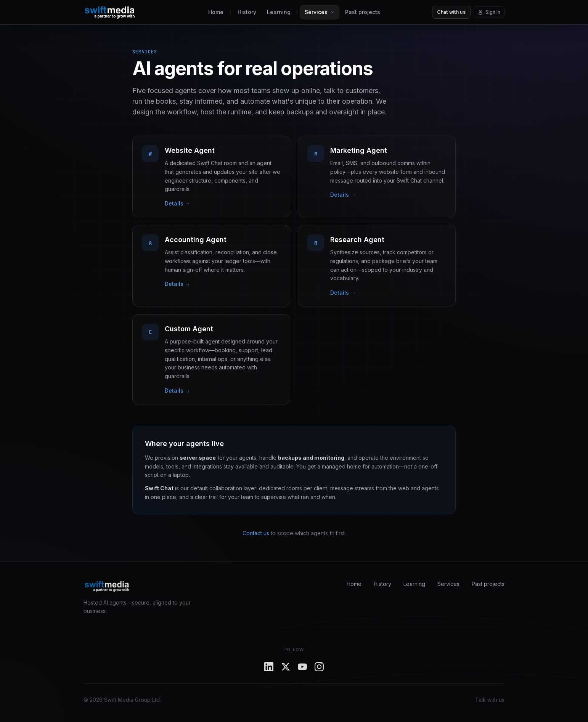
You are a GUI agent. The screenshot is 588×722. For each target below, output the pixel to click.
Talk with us (490, 700)
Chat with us (451, 12)
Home (216, 12)
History (247, 12)
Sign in (489, 12)
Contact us (256, 533)
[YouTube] (302, 667)
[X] (286, 667)
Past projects (363, 12)
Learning (279, 12)
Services (448, 584)
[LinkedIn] (269, 667)
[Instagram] (319, 667)
